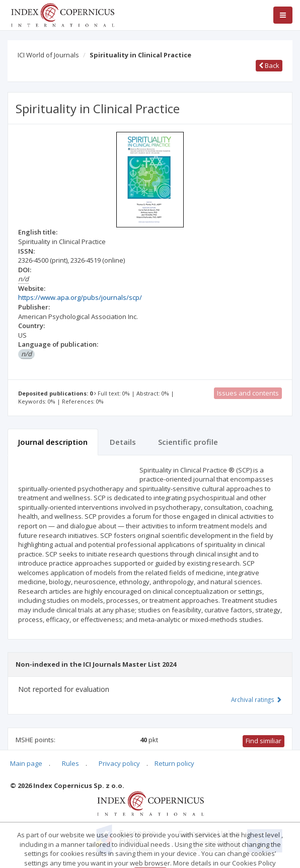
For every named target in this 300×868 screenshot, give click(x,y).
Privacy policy (119, 763)
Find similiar (264, 741)
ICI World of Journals (48, 55)
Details (123, 442)
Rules (70, 763)
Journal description (53, 442)
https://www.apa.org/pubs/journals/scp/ (80, 297)
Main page (26, 763)
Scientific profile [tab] (188, 442)
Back (269, 65)
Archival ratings (256, 699)
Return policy (174, 763)
